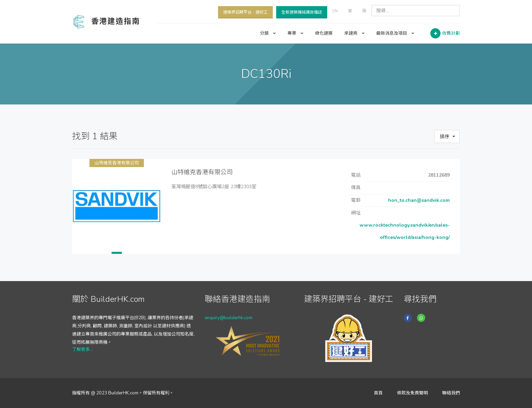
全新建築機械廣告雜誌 (302, 12)
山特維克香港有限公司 (117, 163)
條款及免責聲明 (412, 393)
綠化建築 (324, 33)
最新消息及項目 (395, 33)
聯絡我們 (451, 393)
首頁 (378, 393)
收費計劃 (451, 33)
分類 (268, 33)
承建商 (354, 33)
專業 (295, 33)
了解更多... (82, 349)
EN (335, 11)
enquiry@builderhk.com (229, 318)
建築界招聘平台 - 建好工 (245, 12)
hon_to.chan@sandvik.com (418, 200)
